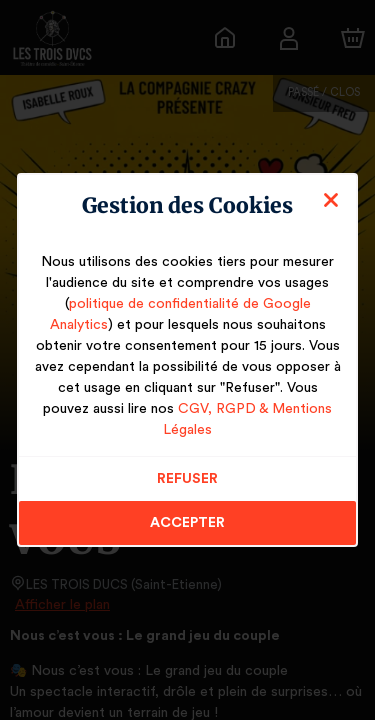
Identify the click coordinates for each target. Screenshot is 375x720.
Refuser (187, 468)
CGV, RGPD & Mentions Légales (230, 419)
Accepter (187, 512)
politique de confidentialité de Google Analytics (187, 314)
